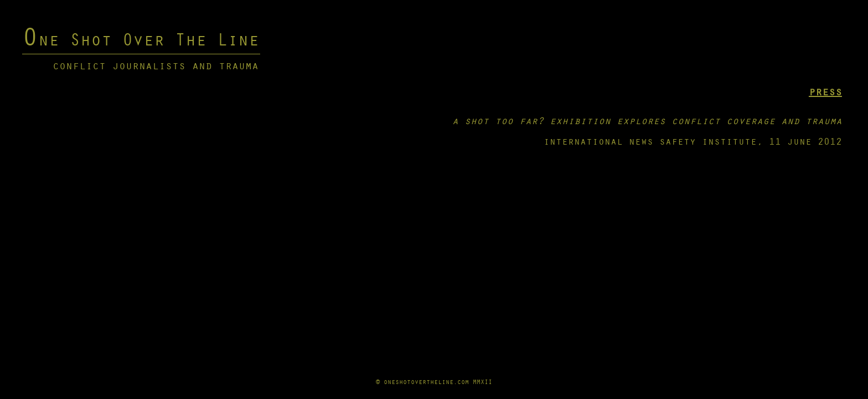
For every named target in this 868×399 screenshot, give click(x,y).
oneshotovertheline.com (426, 382)
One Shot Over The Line (141, 39)
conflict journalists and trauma (156, 65)
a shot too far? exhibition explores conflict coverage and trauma (647, 121)
